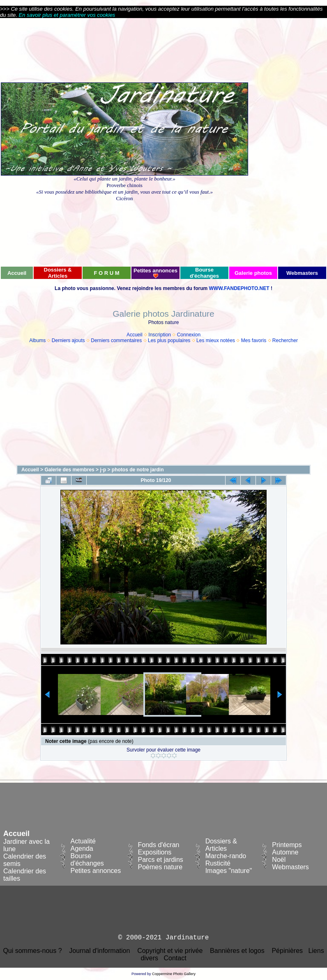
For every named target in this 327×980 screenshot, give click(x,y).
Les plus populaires (169, 340)
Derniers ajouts (68, 340)
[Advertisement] (288, 142)
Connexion (189, 335)
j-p (103, 470)
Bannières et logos (237, 951)
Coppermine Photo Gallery (174, 974)
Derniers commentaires (116, 340)
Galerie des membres (69, 470)
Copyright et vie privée (170, 951)
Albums (37, 340)
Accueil (135, 335)
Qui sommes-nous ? (32, 951)
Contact (175, 958)
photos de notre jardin (138, 470)
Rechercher (285, 340)
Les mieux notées (216, 340)
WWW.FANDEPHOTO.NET (239, 288)
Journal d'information (99, 951)
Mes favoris (254, 340)
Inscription (160, 335)
